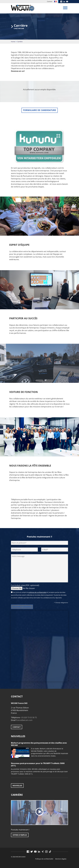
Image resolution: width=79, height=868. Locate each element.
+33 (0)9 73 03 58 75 (29, 717)
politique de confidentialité (37, 592)
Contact (50, 1)
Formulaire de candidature (40, 110)
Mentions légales (61, 859)
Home (13, 42)
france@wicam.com (24, 720)
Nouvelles (17, 786)
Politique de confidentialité (44, 859)
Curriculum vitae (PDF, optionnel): (28, 587)
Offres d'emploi (20, 835)
